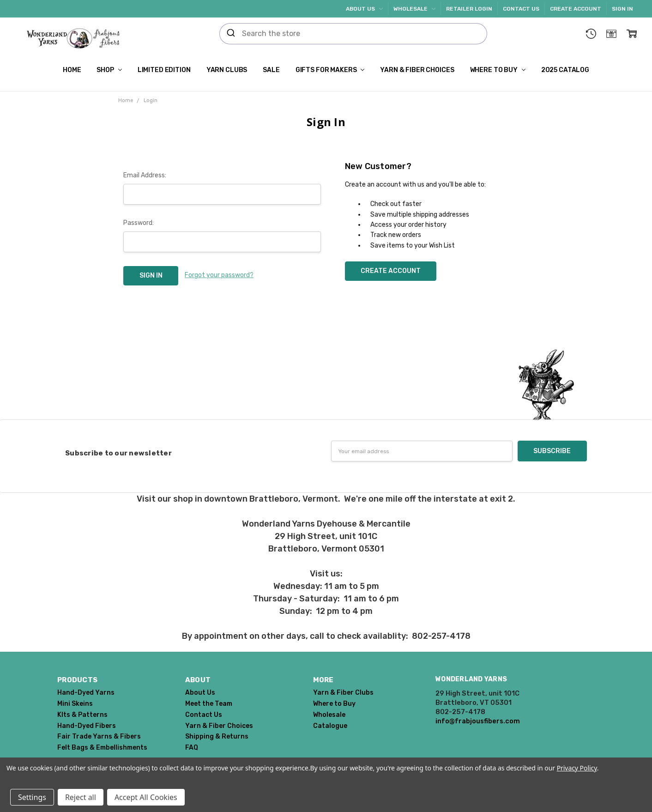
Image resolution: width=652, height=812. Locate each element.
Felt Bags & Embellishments (102, 748)
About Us (364, 9)
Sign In (622, 9)
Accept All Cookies (146, 797)
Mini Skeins (75, 704)
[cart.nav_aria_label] (632, 34)
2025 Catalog (565, 70)
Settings (32, 797)
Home (72, 70)
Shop (109, 70)
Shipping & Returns (217, 736)
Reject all (81, 797)
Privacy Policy (577, 768)
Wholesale (414, 9)
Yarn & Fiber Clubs (343, 693)
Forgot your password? (219, 275)
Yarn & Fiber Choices (417, 70)
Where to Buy (498, 70)
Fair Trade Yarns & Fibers (99, 736)
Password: (139, 223)
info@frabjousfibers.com (478, 721)
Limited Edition (164, 70)
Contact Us (521, 9)
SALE (271, 70)
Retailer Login (469, 9)
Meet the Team (209, 704)
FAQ (192, 748)
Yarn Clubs (227, 70)
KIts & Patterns (82, 715)
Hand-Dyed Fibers (87, 726)
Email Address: (145, 175)
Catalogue (330, 726)
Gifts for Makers (330, 70)
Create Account (576, 9)
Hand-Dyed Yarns (86, 693)
